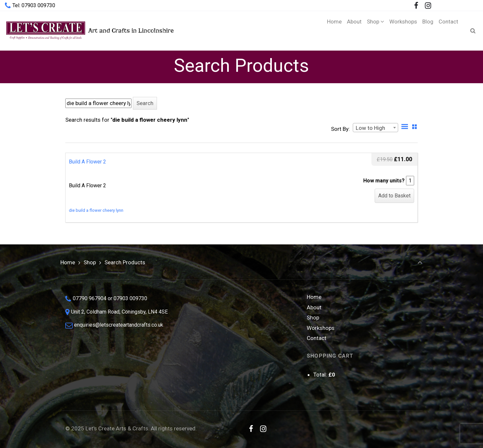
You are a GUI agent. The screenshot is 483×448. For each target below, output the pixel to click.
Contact (317, 338)
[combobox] (375, 128)
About (314, 307)
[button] (145, 103)
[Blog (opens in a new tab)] (428, 31)
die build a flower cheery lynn (96, 210)
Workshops (321, 328)
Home (68, 262)
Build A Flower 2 (87, 162)
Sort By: (340, 129)
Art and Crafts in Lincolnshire (89, 31)
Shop (90, 262)
